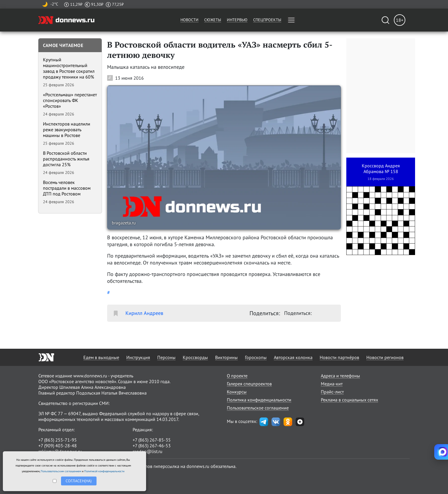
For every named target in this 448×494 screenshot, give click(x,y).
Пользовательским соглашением (61, 471)
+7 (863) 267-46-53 (152, 446)
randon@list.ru (148, 451)
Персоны (166, 357)
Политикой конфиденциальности (104, 471)
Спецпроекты (267, 20)
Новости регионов (385, 357)
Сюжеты (213, 20)
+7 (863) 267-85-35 (152, 440)
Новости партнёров (339, 357)
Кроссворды (195, 357)
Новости (189, 20)
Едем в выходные (101, 357)
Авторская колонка (293, 357)
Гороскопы (256, 357)
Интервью (237, 20)
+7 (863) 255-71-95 (58, 440)
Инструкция (138, 357)
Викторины (226, 357)
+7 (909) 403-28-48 (58, 446)
